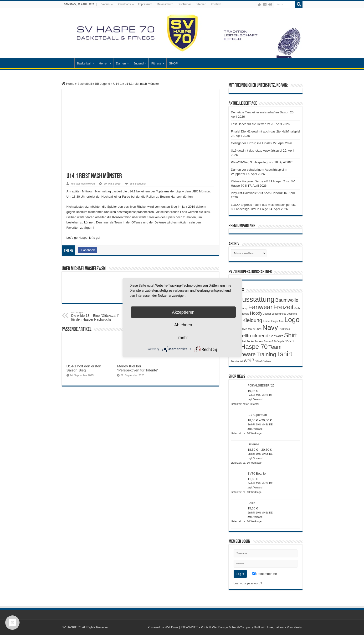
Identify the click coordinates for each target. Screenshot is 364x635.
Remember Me (265, 574)
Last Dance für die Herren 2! (250, 124)
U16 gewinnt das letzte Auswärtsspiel (257, 151)
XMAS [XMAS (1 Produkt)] (259, 361)
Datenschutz (165, 4)
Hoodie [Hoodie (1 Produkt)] (245, 314)
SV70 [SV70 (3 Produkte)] (289, 341)
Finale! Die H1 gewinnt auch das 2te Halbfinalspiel (266, 131)
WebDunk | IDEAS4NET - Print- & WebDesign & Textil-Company (209, 627)
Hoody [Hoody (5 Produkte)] (256, 313)
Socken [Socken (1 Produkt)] (259, 341)
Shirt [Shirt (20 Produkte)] (290, 335)
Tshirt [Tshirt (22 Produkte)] (285, 354)
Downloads (124, 4)
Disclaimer (184, 4)
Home (68, 84)
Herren (103, 63)
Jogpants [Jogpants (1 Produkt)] (292, 314)
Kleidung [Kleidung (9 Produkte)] (252, 320)
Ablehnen (183, 325)
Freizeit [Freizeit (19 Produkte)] (284, 307)
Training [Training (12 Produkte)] (266, 354)
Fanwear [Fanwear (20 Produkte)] (260, 307)
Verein (105, 4)
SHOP (173, 63)
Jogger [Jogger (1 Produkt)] (267, 314)
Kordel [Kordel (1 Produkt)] (267, 321)
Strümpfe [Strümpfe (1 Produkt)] (279, 341)
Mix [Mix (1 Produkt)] (250, 329)
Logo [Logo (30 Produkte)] (292, 320)
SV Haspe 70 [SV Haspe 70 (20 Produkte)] (249, 347)
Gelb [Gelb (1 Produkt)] (297, 308)
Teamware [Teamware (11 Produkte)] (243, 354)
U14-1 (117, 84)
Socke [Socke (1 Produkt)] (250, 341)
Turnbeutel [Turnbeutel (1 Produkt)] (237, 361)
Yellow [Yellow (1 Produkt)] (267, 361)
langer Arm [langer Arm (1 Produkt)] (277, 321)
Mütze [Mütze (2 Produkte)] (257, 329)
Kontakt (216, 4)
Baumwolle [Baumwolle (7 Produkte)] (287, 300)
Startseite (68, 63)
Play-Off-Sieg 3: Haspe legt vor (252, 162)
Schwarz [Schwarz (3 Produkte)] (276, 336)
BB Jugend (103, 84)
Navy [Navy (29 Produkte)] (270, 328)
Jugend (139, 63)
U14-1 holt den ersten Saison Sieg (84, 368)
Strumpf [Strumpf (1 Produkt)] (268, 341)
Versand (258, 400)
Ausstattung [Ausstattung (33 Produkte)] (256, 299)
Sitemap (201, 4)
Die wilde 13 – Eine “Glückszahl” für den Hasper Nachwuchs (96, 316)
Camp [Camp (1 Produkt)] (244, 308)
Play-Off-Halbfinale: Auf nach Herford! (257, 193)
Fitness (156, 63)
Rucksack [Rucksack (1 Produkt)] (284, 329)
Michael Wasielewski (83, 184)
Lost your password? (248, 583)
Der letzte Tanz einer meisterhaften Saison (260, 112)
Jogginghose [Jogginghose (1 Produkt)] (279, 314)
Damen (121, 63)
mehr (183, 337)
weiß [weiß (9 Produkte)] (249, 361)
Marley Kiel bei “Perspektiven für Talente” (138, 368)
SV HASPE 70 (72, 627)
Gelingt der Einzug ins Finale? (252, 143)
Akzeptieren (183, 312)
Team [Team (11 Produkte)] (275, 347)
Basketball (84, 63)
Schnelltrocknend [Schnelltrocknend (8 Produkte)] (250, 336)
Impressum (145, 4)
